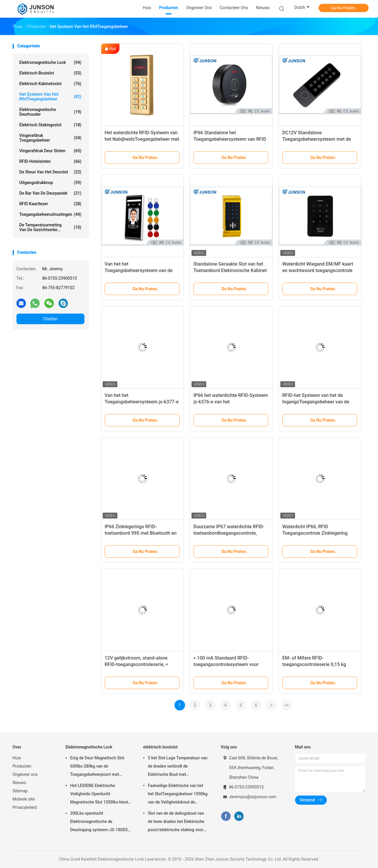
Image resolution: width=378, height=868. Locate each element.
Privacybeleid (25, 807)
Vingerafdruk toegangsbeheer (50, 138)
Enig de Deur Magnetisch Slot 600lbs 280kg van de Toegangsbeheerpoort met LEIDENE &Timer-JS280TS (97, 767)
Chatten (50, 319)
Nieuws (19, 783)
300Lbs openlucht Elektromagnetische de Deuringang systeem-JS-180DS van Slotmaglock (99, 822)
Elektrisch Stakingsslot (50, 125)
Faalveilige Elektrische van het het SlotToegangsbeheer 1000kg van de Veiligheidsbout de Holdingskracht (178, 795)
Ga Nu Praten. (343, 8)
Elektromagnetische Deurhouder (50, 112)
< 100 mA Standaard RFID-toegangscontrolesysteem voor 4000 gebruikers (226, 664)
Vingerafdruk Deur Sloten (50, 151)
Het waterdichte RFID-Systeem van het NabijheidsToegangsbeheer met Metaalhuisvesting (142, 139)
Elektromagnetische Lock (50, 62)
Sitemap (20, 791)
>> (287, 705)
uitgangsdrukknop (50, 183)
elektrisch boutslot (50, 73)
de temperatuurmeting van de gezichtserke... (50, 227)
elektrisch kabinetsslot (50, 84)
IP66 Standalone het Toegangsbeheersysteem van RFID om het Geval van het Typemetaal (230, 139)
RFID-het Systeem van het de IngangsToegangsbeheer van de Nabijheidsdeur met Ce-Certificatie (319, 402)
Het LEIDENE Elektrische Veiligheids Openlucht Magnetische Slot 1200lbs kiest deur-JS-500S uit (99, 795)
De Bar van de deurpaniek (50, 193)
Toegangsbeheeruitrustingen (50, 214)
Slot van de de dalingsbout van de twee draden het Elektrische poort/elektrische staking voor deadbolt (176, 822)
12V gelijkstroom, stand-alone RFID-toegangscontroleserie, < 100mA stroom (136, 664)
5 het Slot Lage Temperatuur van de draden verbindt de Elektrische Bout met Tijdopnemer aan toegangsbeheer (178, 767)
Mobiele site (24, 799)
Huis (17, 758)
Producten (22, 766)
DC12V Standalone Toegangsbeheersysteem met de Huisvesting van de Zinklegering (317, 139)
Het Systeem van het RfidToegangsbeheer (50, 97)
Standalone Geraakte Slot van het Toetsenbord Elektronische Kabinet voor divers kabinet (230, 270)
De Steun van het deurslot (50, 172)
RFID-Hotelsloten (50, 161)
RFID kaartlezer (50, 204)
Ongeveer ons (25, 774)
